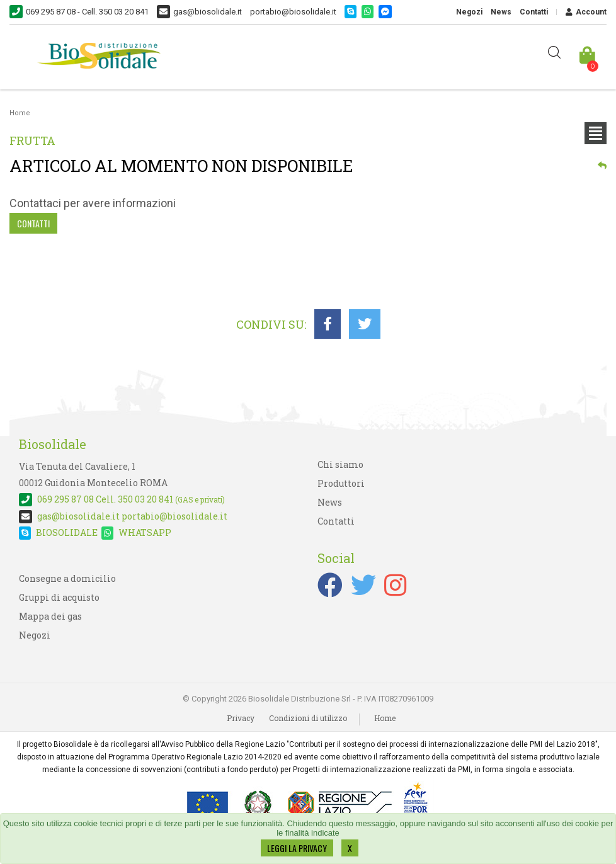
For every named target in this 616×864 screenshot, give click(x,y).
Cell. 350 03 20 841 (122, 499)
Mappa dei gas (50, 616)
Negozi (469, 12)
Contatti (534, 12)
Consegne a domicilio (67, 578)
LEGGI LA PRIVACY (297, 848)
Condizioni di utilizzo (308, 718)
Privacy (241, 718)
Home (20, 113)
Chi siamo (340, 464)
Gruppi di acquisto (59, 597)
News (501, 12)
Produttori (341, 483)
